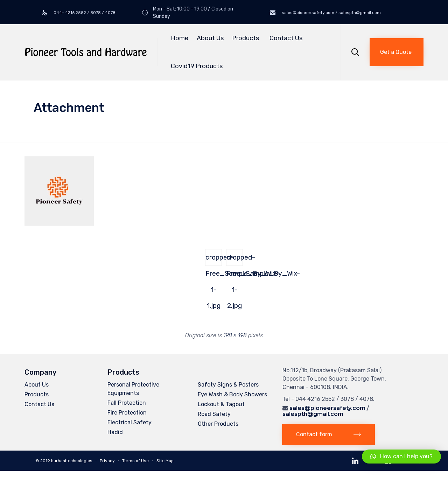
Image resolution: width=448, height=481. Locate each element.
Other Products (218, 424)
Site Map (165, 461)
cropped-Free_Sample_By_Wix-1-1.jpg (214, 260)
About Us (210, 38)
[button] (397, 52)
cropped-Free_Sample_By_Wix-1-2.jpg (235, 260)
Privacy (107, 461)
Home (180, 38)
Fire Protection (127, 413)
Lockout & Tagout (221, 404)
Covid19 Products (197, 66)
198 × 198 (235, 335)
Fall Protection (127, 403)
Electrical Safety (129, 422)
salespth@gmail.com (313, 414)
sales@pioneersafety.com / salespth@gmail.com (331, 13)
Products (247, 38)
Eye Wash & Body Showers (232, 394)
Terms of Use (135, 461)
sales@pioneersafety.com (327, 408)
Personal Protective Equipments (133, 389)
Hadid (115, 432)
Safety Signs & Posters (228, 385)
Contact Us (286, 38)
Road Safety (214, 414)
